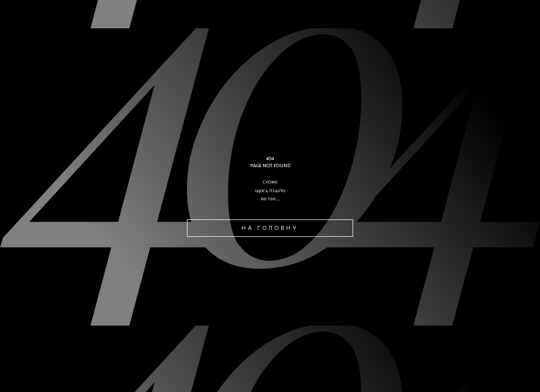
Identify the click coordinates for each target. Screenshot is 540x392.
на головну (270, 228)
